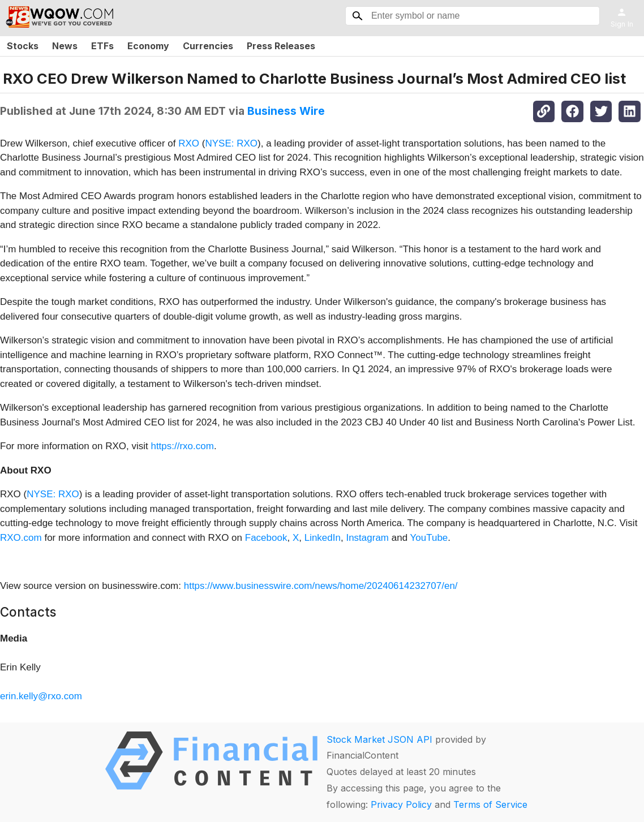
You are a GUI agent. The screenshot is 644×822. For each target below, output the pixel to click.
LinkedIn (323, 538)
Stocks (23, 46)
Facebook (266, 538)
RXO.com (21, 538)
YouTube (429, 538)
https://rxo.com (182, 446)
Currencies (208, 46)
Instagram (367, 538)
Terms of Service (490, 804)
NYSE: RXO (231, 143)
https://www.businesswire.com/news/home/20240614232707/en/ (321, 586)
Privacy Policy (401, 804)
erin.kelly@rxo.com (41, 696)
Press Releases (281, 46)
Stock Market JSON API (379, 739)
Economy (148, 46)
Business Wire (286, 111)
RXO (189, 143)
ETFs (102, 46)
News (65, 46)
